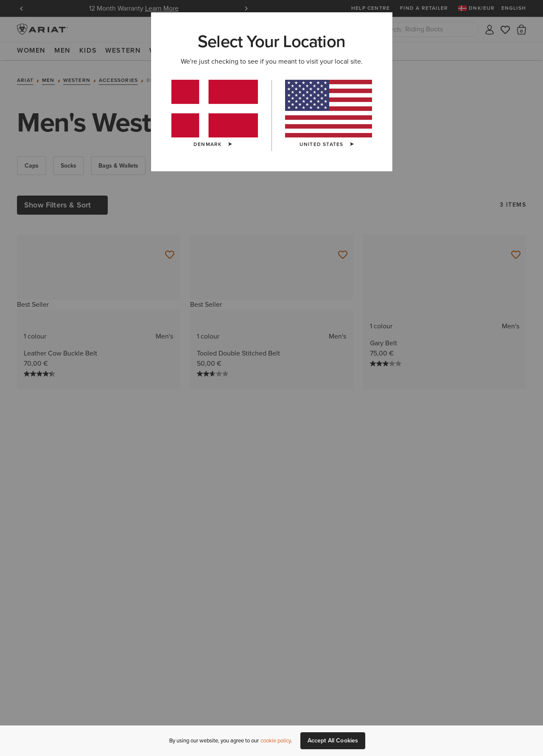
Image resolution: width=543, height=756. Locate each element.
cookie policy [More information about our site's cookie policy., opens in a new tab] (276, 741)
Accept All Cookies (333, 741)
